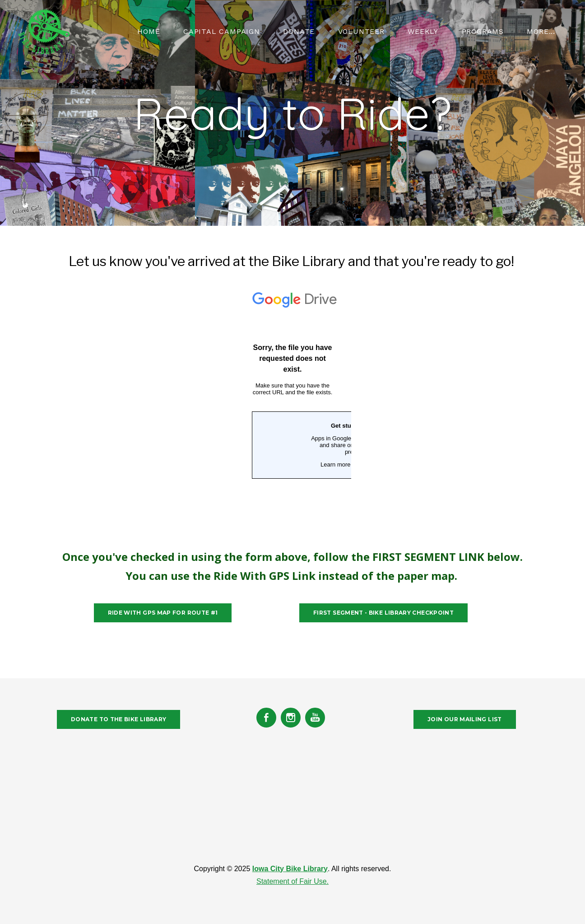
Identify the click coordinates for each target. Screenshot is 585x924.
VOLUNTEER (361, 31)
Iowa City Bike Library (290, 869)
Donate (299, 31)
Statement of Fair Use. (292, 881)
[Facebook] (266, 718)
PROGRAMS (483, 31)
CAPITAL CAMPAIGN (222, 31)
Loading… (292, 415)
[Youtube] (315, 718)
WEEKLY (423, 31)
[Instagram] (291, 718)
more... (541, 31)
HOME (149, 31)
